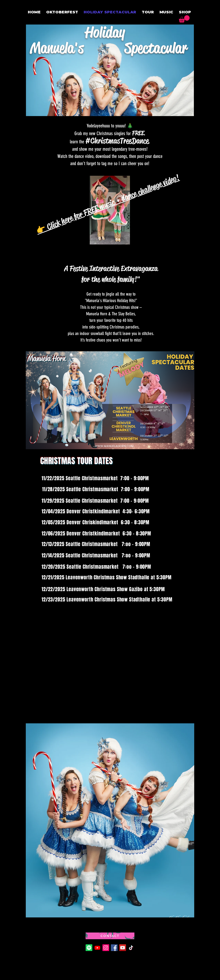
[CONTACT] (110, 936)
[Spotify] (89, 948)
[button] (184, 19)
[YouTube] (123, 948)
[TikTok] (131, 948)
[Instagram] (106, 948)
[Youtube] (97, 948)
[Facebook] (114, 948)
